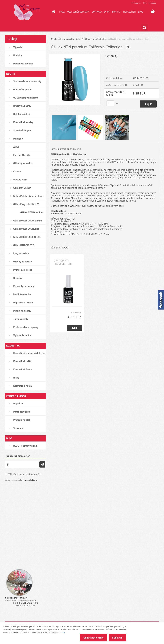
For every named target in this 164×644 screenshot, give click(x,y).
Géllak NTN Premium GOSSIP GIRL (91, 39)
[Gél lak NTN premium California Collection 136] (75, 55)
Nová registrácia (150, 3)
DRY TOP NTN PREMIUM (84, 234)
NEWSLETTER (129, 12)
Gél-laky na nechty (66, 39)
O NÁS (62, 12)
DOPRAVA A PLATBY (101, 12)
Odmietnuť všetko (93, 638)
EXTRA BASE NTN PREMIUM (93, 224)
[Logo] (27, 12)
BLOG (141, 12)
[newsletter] (42, 464)
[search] (144, 28)
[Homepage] (53, 12)
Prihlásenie (136, 3)
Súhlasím (117, 638)
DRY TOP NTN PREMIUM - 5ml (63, 262)
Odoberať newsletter (18, 456)
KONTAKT (117, 12)
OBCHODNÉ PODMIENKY (78, 12)
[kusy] (110, 103)
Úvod (53, 39)
